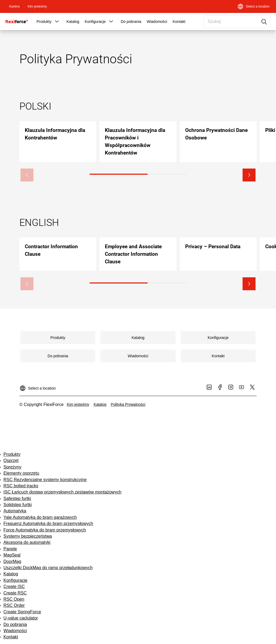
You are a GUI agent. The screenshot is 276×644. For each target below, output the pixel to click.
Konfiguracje (95, 22)
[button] (57, 22)
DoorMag (12, 561)
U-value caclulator (21, 618)
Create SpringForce (22, 612)
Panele (10, 549)
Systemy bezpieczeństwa (28, 536)
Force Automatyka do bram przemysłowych (45, 530)
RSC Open (14, 599)
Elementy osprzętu (21, 473)
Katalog (73, 22)
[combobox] (237, 22)
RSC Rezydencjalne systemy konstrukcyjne (45, 480)
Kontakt (179, 22)
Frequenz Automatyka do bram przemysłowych (48, 524)
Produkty (44, 22)
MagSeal (12, 555)
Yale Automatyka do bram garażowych (40, 517)
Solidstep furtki (18, 505)
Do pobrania (131, 22)
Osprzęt (11, 461)
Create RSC (15, 593)
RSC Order (14, 605)
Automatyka (15, 511)
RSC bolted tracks (21, 486)
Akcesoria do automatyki (27, 542)
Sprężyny (13, 467)
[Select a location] (253, 6)
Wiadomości (157, 22)
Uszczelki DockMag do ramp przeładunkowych (48, 568)
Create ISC (14, 587)
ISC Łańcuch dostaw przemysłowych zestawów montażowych (63, 492)
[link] (14, 6)
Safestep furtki (17, 498)
